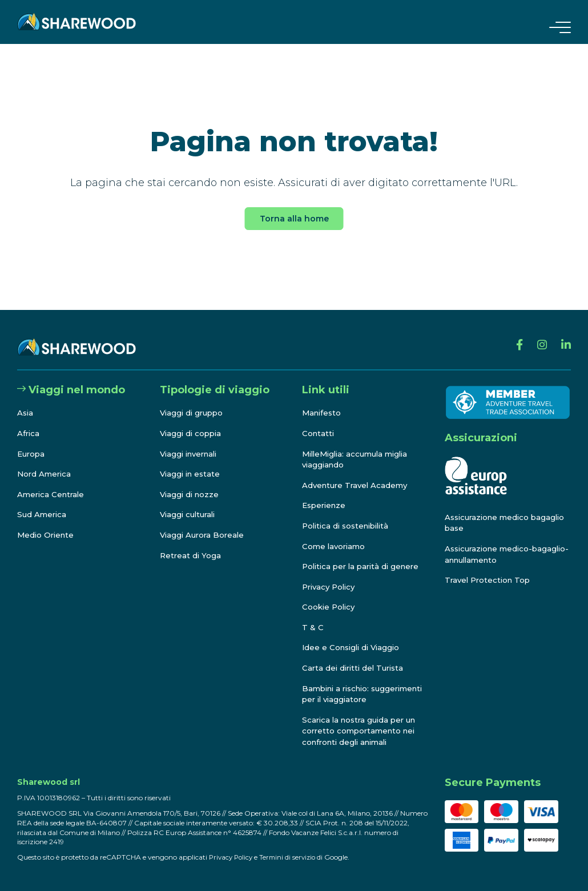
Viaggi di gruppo (194, 402)
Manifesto (323, 402)
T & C (313, 616)
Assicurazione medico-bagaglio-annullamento (493, 543)
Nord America (45, 463)
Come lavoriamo (335, 535)
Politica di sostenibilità (349, 514)
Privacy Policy (331, 575)
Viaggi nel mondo (71, 378)
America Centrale (53, 483)
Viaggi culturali (190, 503)
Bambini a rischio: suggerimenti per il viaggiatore (341, 688)
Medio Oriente (47, 523)
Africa (29, 422)
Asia (26, 402)
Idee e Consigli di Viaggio (354, 636)
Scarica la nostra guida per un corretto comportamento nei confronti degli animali (363, 731)
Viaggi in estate (192, 463)
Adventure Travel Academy (357, 474)
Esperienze (326, 494)
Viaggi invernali (192, 442)
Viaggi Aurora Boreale (204, 523)
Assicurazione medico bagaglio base (490, 511)
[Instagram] (539, 336)
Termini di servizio (292, 857)
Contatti (319, 422)
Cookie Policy (330, 596)
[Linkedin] (565, 336)
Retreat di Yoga (191, 544)
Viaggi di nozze (191, 483)
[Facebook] (514, 336)
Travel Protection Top (490, 569)
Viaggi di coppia (192, 422)
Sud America (43, 503)
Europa (32, 442)
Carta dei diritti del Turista (356, 656)
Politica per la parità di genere (364, 555)
